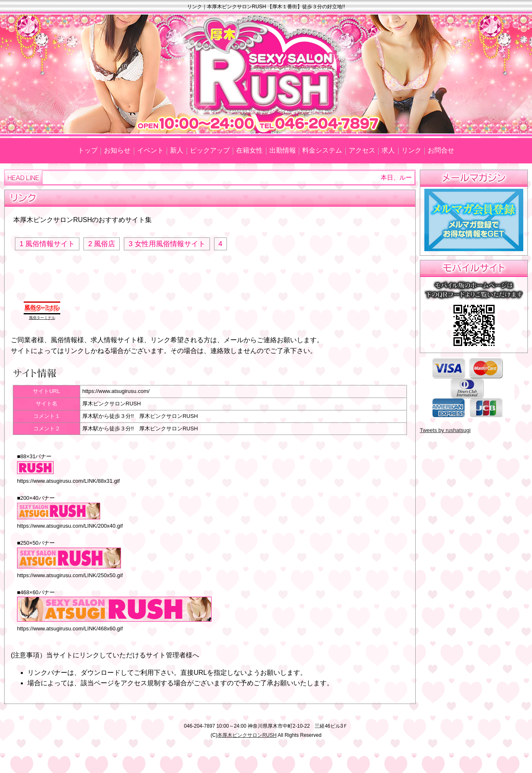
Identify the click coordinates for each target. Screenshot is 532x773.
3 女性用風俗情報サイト (167, 244)
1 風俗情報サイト (47, 244)
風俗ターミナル (42, 318)
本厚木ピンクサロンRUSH (247, 735)
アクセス (362, 150)
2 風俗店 (102, 244)
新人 (177, 150)
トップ (88, 150)
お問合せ (441, 150)
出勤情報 (283, 150)
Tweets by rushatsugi (445, 430)
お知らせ (117, 150)
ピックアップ (210, 150)
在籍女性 (249, 150)
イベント (150, 150)
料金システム (322, 150)
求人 (388, 150)
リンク (411, 150)
